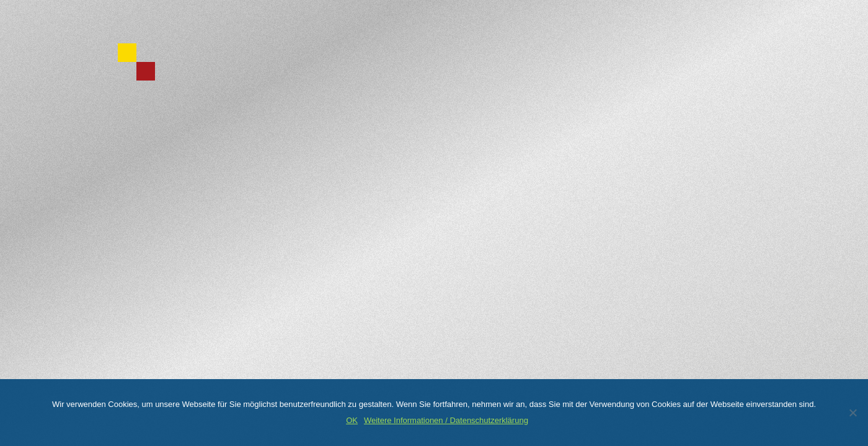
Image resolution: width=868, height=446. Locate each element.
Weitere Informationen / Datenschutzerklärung (446, 420)
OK (352, 420)
